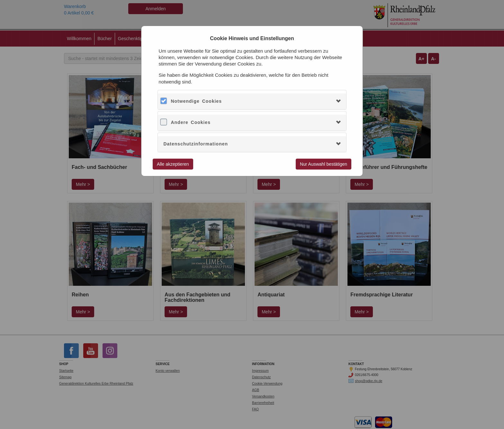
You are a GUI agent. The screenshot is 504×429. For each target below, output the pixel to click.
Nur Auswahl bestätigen (324, 164)
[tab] (252, 101)
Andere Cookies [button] (191, 122)
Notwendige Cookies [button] (196, 101)
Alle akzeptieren (173, 164)
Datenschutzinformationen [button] (196, 144)
